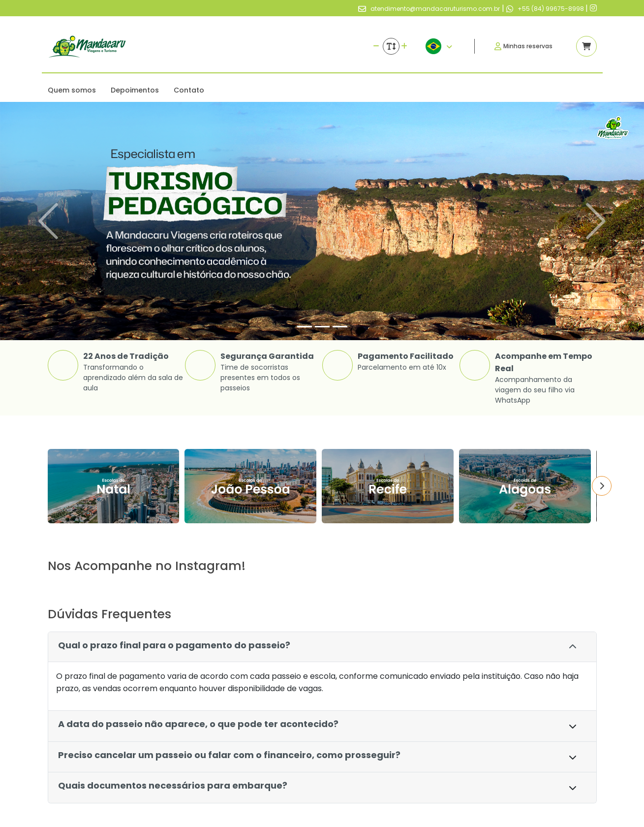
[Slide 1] (305, 327)
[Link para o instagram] (593, 8)
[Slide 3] (340, 327)
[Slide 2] (322, 327)
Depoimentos (135, 90)
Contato (189, 90)
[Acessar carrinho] (586, 46)
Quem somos (72, 90)
